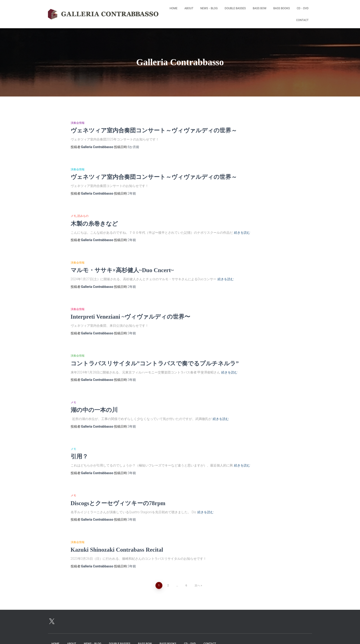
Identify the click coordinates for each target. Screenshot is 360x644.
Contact (302, 20)
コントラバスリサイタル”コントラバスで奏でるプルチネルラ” (155, 363)
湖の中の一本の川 (94, 410)
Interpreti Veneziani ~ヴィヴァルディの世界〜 (130, 317)
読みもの (83, 216)
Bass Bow (260, 8)
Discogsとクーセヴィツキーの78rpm (118, 503)
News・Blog (209, 8)
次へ (197, 585)
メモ (73, 216)
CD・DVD (303, 8)
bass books (282, 8)
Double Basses (235, 8)
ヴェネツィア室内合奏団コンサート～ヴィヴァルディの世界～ (154, 130)
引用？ (79, 456)
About (189, 8)
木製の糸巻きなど (94, 224)
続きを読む (242, 233)
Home (174, 8)
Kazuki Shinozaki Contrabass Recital (117, 550)
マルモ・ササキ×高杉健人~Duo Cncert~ (122, 270)
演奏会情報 (78, 123)
